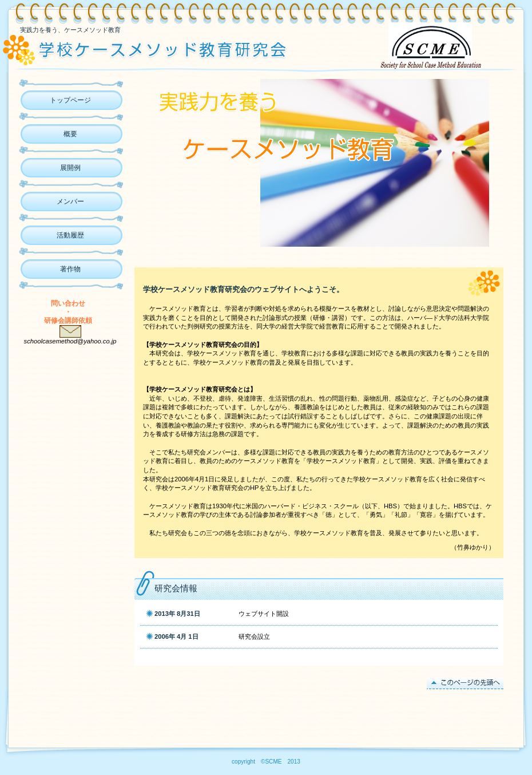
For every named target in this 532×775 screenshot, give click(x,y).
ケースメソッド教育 (165, 49)
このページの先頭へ (465, 683)
